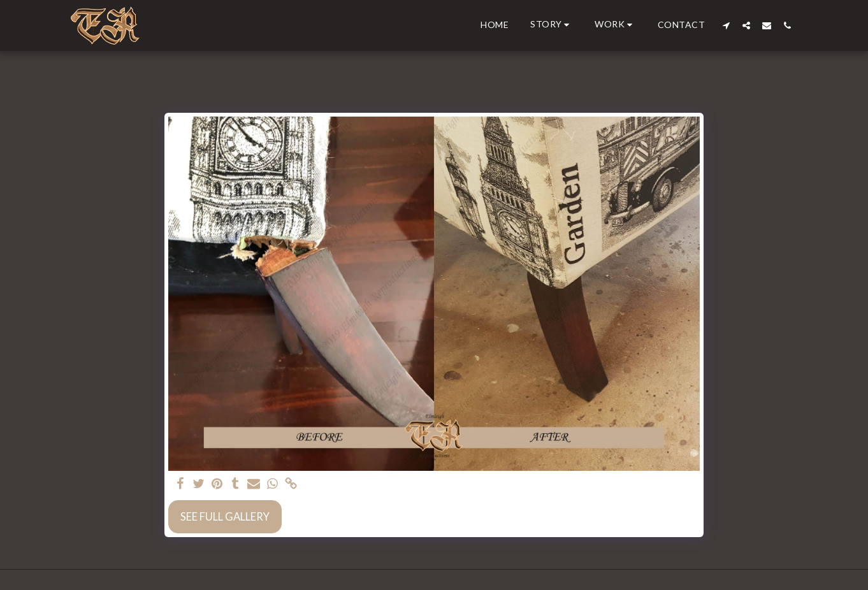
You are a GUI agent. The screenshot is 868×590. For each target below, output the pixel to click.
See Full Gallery (225, 517)
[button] (552, 25)
